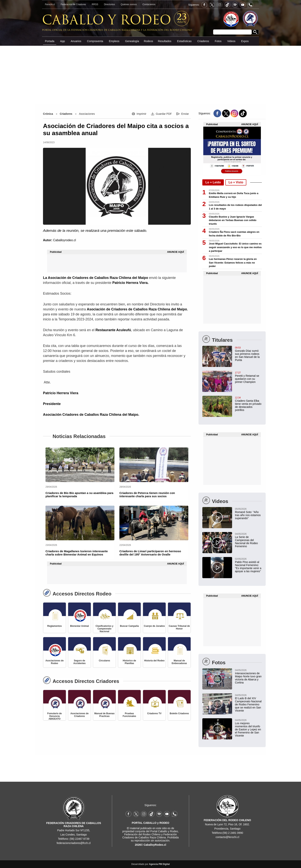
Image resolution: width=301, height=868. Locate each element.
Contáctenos (149, 4)
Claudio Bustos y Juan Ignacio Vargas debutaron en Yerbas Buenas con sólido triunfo (233, 220)
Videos (231, 41)
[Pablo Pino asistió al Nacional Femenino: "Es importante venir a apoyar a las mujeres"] (232, 565)
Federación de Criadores (73, 4)
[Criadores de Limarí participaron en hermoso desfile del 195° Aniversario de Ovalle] (154, 523)
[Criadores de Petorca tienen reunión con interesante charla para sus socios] (154, 465)
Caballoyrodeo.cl (64, 240)
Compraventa (95, 41)
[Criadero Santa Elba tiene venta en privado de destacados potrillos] (232, 404)
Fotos (218, 41)
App (62, 41)
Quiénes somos (129, 4)
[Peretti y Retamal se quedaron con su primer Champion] (232, 377)
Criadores (66, 114)
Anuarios (76, 41)
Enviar (185, 114)
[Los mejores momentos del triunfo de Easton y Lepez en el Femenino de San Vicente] (232, 728)
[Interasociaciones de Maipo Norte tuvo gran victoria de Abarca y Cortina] (232, 676)
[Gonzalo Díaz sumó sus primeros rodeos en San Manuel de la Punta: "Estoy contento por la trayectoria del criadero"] (232, 354)
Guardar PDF (164, 114)
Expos (245, 41)
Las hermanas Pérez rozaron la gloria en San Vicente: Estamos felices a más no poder (233, 263)
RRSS (95, 4)
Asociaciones (87, 114)
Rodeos (148, 41)
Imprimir (142, 114)
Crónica (48, 114)
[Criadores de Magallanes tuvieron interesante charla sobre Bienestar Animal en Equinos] (80, 523)
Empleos (114, 41)
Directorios (109, 4)
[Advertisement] (20, 60)
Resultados (165, 41)
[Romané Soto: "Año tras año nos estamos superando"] (232, 513)
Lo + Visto (236, 182)
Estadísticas (184, 41)
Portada (50, 41)
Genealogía (132, 41)
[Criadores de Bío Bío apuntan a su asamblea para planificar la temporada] (80, 465)
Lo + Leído (213, 182)
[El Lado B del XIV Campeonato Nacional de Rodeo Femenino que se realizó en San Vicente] (232, 703)
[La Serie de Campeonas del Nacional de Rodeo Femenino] (232, 540)
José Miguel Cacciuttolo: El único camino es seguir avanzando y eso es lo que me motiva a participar (235, 247)
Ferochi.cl (50, 4)
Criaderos (203, 41)
